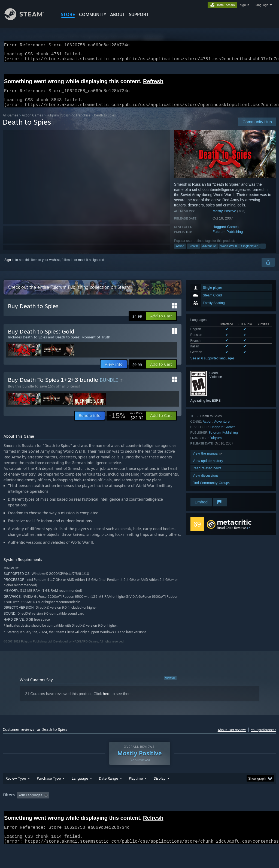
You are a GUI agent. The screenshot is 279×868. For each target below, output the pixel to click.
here (107, 700)
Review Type (16, 792)
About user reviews (232, 736)
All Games (10, 122)
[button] (161, 323)
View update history (208, 467)
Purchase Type (49, 792)
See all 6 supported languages (213, 365)
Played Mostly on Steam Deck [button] (166, 809)
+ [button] (263, 253)
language (262, 5)
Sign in (9, 266)
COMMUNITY (93, 14)
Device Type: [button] (13, 817)
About (118, 14)
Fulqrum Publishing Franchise (69, 122)
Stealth (193, 253)
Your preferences (264, 736)
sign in (245, 5)
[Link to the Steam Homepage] (28, 19)
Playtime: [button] (127, 809)
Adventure (209, 253)
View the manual (208, 460)
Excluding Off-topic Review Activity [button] (85, 809)
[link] (126, 422)
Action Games (32, 122)
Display (160, 792)
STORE (68, 14)
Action (180, 253)
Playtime (136, 792)
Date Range (108, 792)
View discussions (206, 482)
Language (80, 792)
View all (170, 684)
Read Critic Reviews (232, 534)
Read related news (207, 475)
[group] (139, 813)
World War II (229, 253)
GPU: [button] (258, 809)
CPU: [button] (240, 809)
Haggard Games (225, 233)
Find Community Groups (211, 489)
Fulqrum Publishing (228, 238)
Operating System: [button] (212, 809)
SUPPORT (139, 14)
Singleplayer (249, 253)
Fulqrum (216, 444)
